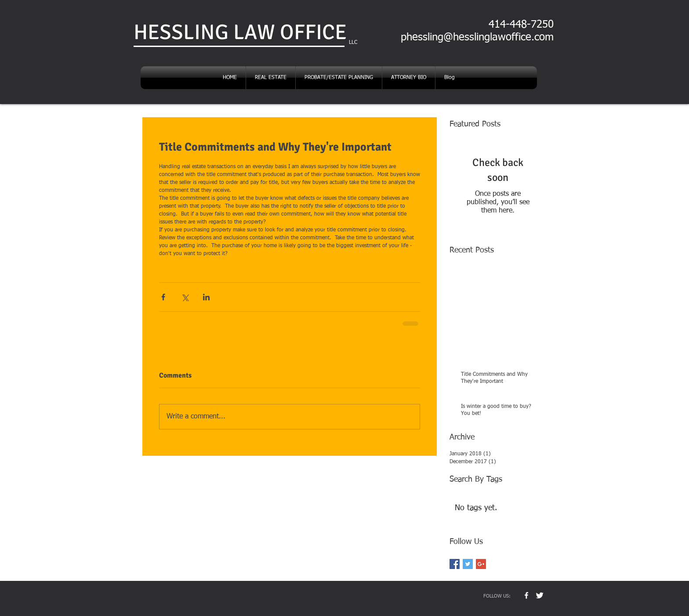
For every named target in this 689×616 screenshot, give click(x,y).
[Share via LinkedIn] (206, 297)
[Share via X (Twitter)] (185, 297)
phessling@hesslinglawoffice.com (477, 37)
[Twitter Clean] (540, 595)
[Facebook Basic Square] (455, 564)
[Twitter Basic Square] (468, 564)
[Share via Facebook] (163, 297)
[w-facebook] (526, 595)
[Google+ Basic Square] (481, 564)
